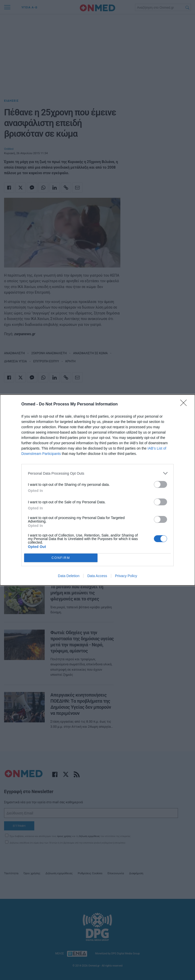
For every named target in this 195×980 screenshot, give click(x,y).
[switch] (160, 484)
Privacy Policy (126, 576)
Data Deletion (69, 576)
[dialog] (97, 490)
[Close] (185, 404)
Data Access (97, 576)
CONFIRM (61, 558)
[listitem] (97, 473)
